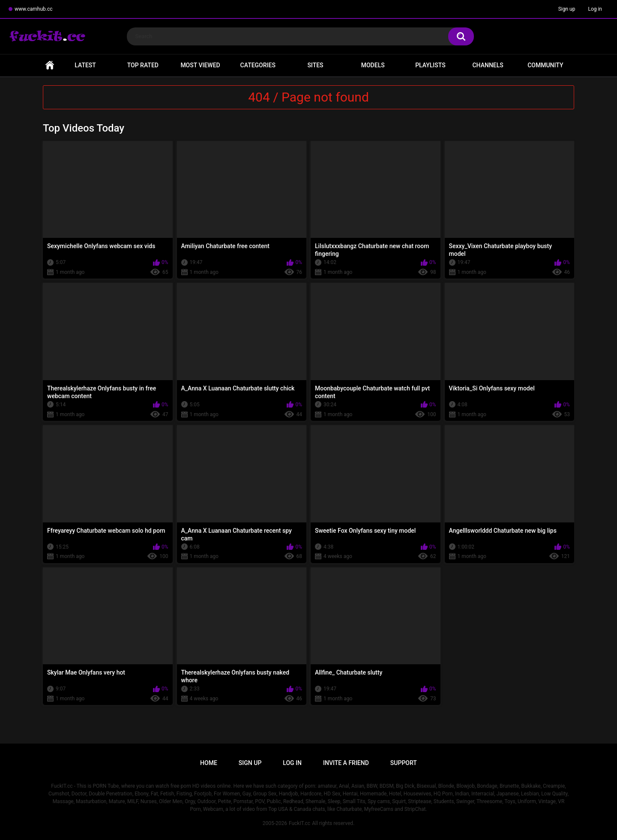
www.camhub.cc (34, 9)
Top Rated (143, 65)
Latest (85, 65)
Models (373, 65)
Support (404, 763)
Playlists (430, 65)
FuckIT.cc (300, 823)
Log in (595, 9)
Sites (315, 65)
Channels (488, 65)
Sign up (567, 9)
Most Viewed (200, 65)
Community (545, 65)
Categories (258, 65)
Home (50, 65)
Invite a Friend (346, 763)
